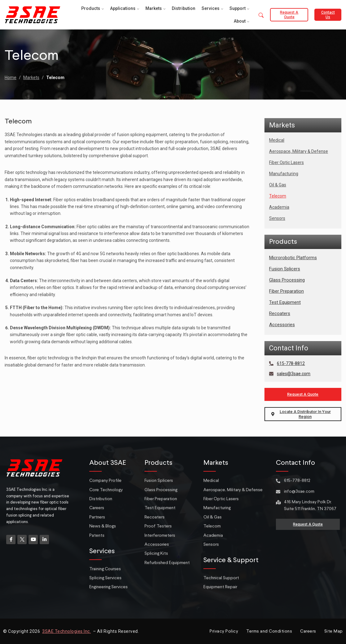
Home (11, 78)
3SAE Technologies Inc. (67, 631)
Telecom (278, 196)
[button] (261, 16)
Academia (279, 207)
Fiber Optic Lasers (286, 162)
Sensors (277, 218)
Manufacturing (284, 174)
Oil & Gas (278, 185)
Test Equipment (285, 302)
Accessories (282, 325)
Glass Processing (287, 280)
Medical (277, 140)
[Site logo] (33, 14)
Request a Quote (289, 15)
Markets (31, 78)
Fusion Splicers (285, 269)
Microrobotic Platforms (293, 258)
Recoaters (280, 313)
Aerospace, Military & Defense (299, 151)
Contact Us (328, 15)
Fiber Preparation (286, 291)
